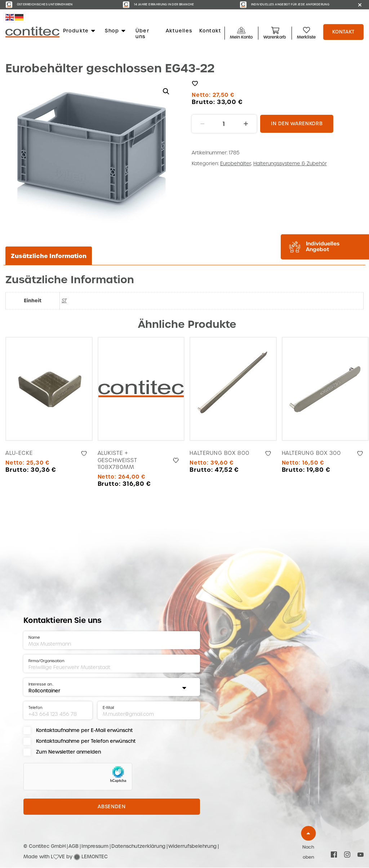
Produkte (79, 31)
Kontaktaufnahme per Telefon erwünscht (86, 741)
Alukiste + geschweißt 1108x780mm (118, 460)
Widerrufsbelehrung (192, 846)
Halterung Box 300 (312, 453)
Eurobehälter (235, 164)
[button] (166, 91)
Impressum (95, 846)
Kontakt (210, 31)
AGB (74, 846)
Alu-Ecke (19, 453)
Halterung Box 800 (219, 453)
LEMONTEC (95, 857)
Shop (115, 31)
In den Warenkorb (297, 124)
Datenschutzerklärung (138, 846)
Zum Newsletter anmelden (68, 752)
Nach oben (308, 852)
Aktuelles (179, 31)
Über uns (142, 34)
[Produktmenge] (224, 124)
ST (64, 301)
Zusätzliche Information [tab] (49, 256)
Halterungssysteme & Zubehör (290, 164)
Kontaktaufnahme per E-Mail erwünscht (84, 730)
